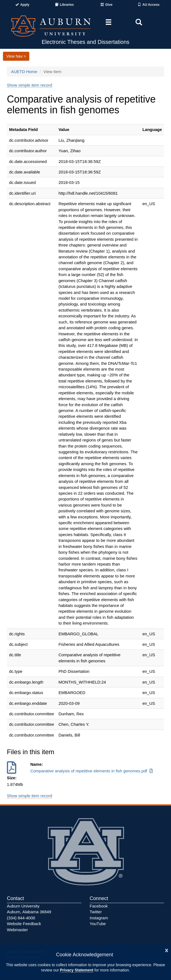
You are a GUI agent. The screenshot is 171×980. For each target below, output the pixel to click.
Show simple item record (29, 85)
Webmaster (17, 930)
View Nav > (16, 56)
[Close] (167, 950)
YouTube (98, 924)
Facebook (99, 906)
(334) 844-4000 (21, 918)
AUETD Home (24, 72)
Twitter (96, 912)
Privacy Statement (77, 970)
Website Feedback (24, 924)
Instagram (99, 918)
